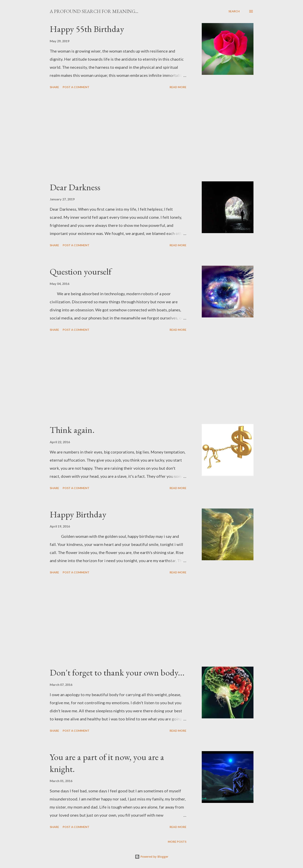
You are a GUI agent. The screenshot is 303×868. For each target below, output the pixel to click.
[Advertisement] (118, 136)
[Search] (234, 11)
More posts (177, 842)
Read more (178, 87)
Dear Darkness (75, 187)
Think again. (72, 430)
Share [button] (54, 87)
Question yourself (81, 271)
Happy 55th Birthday (87, 29)
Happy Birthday (78, 514)
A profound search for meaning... (94, 11)
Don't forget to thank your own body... (117, 672)
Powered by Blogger (152, 857)
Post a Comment (76, 87)
